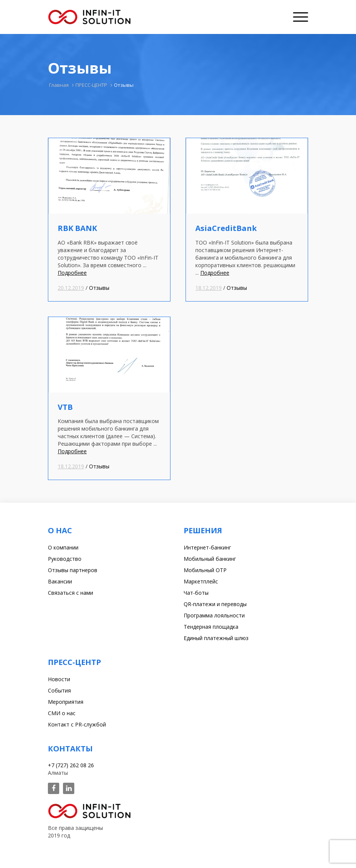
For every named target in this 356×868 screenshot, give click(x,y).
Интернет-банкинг (207, 547)
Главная (59, 85)
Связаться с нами (71, 593)
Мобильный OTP (205, 570)
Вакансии (60, 581)
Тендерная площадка (211, 627)
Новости (59, 679)
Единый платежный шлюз (216, 638)
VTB (65, 407)
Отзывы (99, 288)
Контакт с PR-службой (77, 724)
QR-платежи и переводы (215, 604)
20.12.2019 (71, 288)
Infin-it (89, 17)
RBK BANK (77, 228)
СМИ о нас (62, 713)
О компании (63, 547)
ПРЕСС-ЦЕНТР (91, 85)
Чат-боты (196, 593)
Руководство (65, 559)
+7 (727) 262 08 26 (71, 765)
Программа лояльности (214, 615)
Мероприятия (66, 702)
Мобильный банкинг (210, 559)
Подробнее (72, 273)
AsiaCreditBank (226, 228)
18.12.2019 (209, 288)
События (59, 690)
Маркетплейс (201, 581)
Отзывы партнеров (73, 570)
